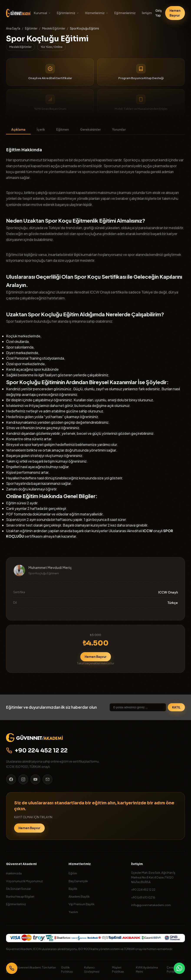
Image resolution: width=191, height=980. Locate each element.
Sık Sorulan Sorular (18, 889)
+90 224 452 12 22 (37, 750)
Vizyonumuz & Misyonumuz (24, 881)
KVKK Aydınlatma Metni (147, 969)
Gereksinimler (90, 129)
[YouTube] (35, 779)
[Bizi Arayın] (12, 968)
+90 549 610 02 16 (143, 897)
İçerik (41, 129)
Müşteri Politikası (118, 969)
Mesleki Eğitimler (54, 28)
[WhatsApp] (179, 968)
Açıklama (18, 129)
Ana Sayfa (13, 28)
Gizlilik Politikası (67, 969)
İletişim (147, 13)
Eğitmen (63, 129)
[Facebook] (11, 779)
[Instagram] (23, 779)
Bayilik (73, 889)
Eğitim (73, 873)
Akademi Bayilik (79, 896)
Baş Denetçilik (78, 881)
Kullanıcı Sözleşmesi (92, 969)
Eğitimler (31, 28)
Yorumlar (119, 129)
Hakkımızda (14, 873)
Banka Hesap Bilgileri (20, 896)
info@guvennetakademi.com (151, 905)
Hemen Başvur (175, 13)
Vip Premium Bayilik (82, 904)
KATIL (176, 707)
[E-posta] (48, 779)
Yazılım (73, 912)
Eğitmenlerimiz (125, 13)
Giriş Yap (159, 13)
